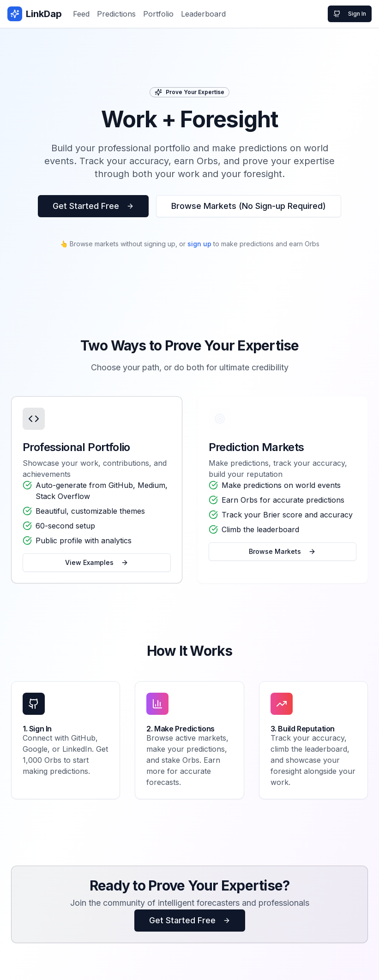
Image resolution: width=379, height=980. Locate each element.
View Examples (97, 562)
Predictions (116, 14)
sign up (199, 244)
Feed (81, 14)
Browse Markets (282, 551)
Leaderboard (203, 14)
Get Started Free (93, 206)
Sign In (350, 14)
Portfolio (158, 14)
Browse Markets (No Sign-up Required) (249, 206)
